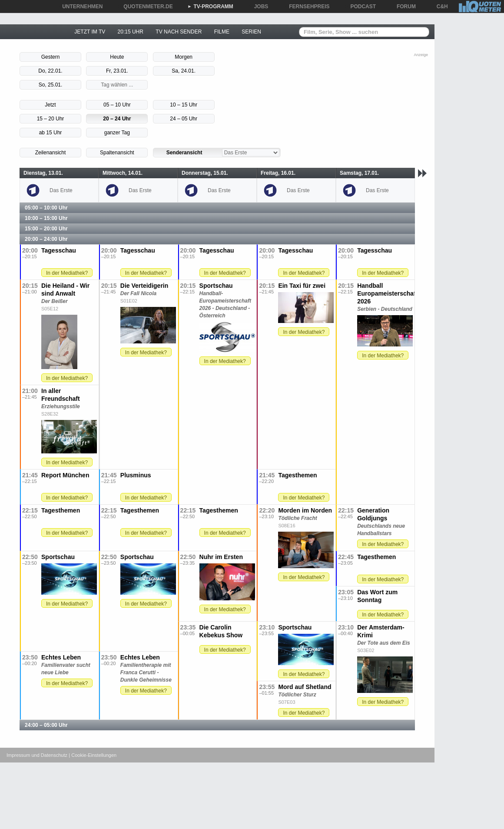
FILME (222, 32)
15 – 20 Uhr (51, 119)
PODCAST (360, 7)
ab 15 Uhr (51, 133)
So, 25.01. (51, 85)
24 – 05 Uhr (184, 119)
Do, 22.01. (50, 71)
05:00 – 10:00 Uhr (46, 208)
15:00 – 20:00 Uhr (46, 229)
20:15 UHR (131, 32)
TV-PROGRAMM (211, 7)
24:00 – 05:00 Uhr (46, 725)
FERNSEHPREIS (306, 7)
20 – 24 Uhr (117, 119)
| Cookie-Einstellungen (93, 755)
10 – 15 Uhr (184, 105)
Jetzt (50, 105)
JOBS (258, 7)
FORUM (403, 7)
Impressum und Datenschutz (37, 755)
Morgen (184, 57)
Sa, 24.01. (184, 71)
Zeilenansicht (51, 153)
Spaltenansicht (117, 153)
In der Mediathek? (67, 273)
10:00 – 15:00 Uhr (46, 218)
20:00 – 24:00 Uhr (46, 239)
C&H (439, 7)
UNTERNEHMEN (79, 7)
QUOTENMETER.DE (145, 7)
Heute (117, 57)
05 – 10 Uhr (117, 105)
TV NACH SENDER (179, 32)
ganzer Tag (117, 133)
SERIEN (251, 32)
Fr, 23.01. (117, 71)
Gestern (51, 57)
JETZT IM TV (90, 32)
